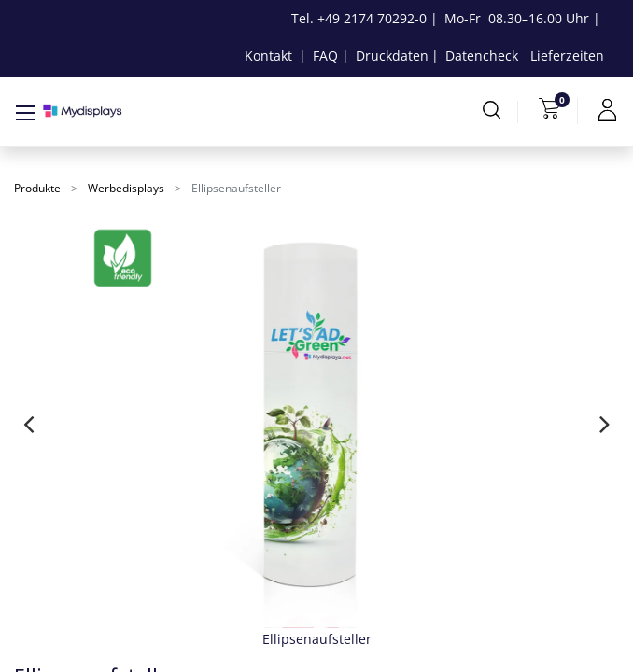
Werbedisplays (126, 188)
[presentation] (28, 424)
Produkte (37, 188)
